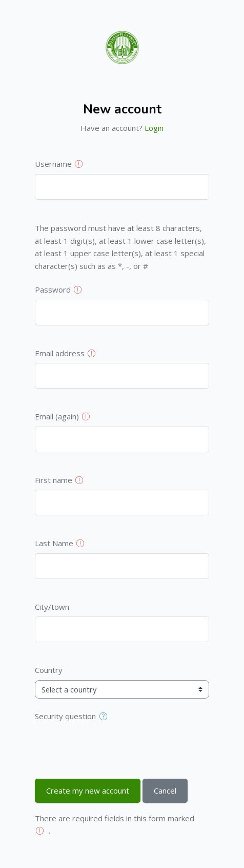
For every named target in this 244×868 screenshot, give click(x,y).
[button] (105, 717)
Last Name (54, 543)
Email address (60, 353)
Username (53, 164)
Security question (65, 716)
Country (49, 670)
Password (53, 290)
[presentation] (113, 746)
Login (154, 128)
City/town (52, 607)
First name (54, 480)
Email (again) (57, 416)
